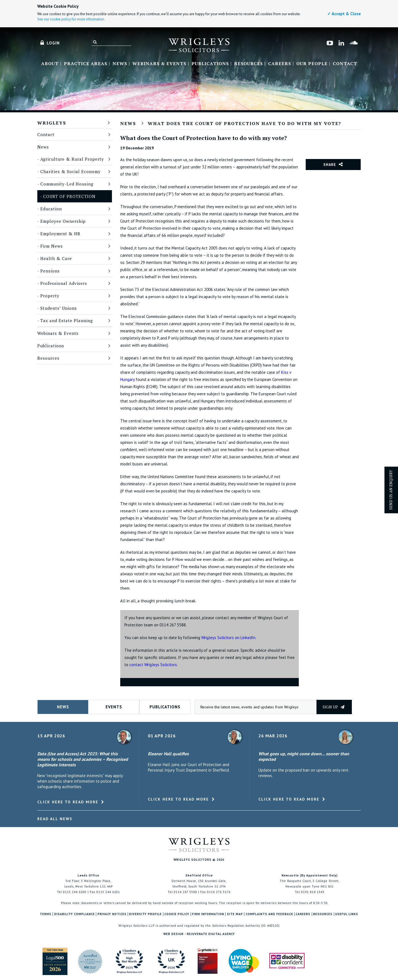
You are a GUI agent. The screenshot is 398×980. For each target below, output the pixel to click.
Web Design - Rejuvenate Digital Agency (199, 934)
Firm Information (208, 914)
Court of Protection (69, 196)
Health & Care (56, 258)
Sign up (333, 707)
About (50, 64)
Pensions (50, 271)
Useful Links (347, 914)
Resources (248, 64)
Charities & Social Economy (70, 171)
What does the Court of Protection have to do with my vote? (245, 123)
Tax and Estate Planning (67, 321)
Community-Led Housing (67, 184)
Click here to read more (68, 802)
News (120, 64)
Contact (345, 64)
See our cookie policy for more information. (71, 19)
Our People (312, 64)
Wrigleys (52, 123)
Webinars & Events (159, 64)
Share (330, 165)
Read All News (55, 819)
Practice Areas (86, 64)
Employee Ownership (63, 221)
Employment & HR (60, 234)
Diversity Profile (145, 914)
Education (51, 209)
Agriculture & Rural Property (72, 159)
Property (50, 296)
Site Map (235, 914)
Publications (210, 64)
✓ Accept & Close (344, 14)
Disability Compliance (74, 914)
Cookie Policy (177, 914)
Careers (280, 64)
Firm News (52, 246)
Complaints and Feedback (269, 914)
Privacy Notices (112, 914)
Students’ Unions (59, 308)
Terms (46, 914)
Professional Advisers (64, 283)
